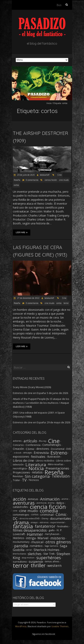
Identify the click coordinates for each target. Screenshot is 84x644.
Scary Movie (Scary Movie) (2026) (32, 387)
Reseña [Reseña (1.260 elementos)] (54, 472)
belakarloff (45, 175)
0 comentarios (32, 180)
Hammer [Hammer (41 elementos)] (35, 534)
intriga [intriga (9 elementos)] (31, 538)
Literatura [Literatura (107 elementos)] (36, 464)
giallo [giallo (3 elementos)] (52, 530)
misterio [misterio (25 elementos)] (58, 538)
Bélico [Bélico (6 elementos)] (60, 503)
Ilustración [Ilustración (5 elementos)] (54, 457)
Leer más (22, 232)
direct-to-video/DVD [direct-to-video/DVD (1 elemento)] (30, 518)
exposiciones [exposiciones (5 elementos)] (21, 457)
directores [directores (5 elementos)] (43, 449)
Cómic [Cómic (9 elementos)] (30, 449)
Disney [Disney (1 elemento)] (45, 518)
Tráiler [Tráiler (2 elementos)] (16, 480)
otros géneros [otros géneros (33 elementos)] (58, 542)
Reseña (17, 180)
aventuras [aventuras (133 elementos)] (24, 503)
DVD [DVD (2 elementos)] (69, 449)
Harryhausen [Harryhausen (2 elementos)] (52, 534)
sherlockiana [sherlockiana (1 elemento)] (19, 554)
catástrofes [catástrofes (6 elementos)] (20, 507)
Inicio (49, 103)
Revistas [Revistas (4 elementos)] (18, 476)
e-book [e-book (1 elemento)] (18, 453)
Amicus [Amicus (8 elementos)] (33, 499)
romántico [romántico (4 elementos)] (36, 546)
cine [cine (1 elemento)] (15, 511)
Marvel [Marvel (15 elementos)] (43, 538)
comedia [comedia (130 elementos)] (49, 511)
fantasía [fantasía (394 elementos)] (23, 526)
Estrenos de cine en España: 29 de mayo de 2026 (42, 422)
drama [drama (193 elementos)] (21, 522)
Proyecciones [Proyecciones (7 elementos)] (21, 472)
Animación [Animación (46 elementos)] (50, 499)
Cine (59, 175)
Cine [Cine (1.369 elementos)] (54, 441)
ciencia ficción (51, 180)
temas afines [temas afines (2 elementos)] (52, 561)
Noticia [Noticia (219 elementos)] (36, 468)
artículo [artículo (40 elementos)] (30, 441)
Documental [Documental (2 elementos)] (58, 449)
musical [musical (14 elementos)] (37, 542)
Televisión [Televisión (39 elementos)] (61, 476)
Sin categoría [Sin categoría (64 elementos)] (37, 476)
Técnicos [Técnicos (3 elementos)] (34, 480)
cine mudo (64, 180)
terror (66, 303)
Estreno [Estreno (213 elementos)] (59, 453)
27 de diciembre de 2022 (28, 298)
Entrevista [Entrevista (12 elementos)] (41, 453)
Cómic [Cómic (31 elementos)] (61, 514)
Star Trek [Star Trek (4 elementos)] (49, 554)
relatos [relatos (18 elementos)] (37, 472)
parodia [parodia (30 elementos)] (21, 546)
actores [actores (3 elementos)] (17, 441)
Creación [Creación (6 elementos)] (18, 449)
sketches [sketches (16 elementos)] (35, 554)
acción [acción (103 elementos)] (19, 499)
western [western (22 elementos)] (54, 565)
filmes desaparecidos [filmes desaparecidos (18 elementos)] (30, 530)
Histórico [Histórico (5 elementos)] (18, 538)
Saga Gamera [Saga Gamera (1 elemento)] (51, 546)
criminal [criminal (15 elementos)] (47, 514)
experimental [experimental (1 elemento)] (57, 522)
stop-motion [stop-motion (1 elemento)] (28, 558)
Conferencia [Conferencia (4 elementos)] (33, 445)
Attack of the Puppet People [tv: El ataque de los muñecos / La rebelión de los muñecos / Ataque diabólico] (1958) (41, 403)
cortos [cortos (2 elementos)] (35, 514)
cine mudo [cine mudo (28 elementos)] (29, 511)
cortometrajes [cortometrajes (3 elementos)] (21, 515)
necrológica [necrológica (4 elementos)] (20, 468)
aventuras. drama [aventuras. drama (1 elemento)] (45, 503)
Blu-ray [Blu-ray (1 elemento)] (43, 441)
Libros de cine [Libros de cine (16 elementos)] (23, 460)
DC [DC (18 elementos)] (15, 518)
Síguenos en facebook (44, 634)
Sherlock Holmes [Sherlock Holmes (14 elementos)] (46, 550)
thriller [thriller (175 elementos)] (38, 565)
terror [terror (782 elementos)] (21, 565)
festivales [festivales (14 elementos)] (38, 457)
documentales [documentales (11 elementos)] (61, 518)
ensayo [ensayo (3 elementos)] (28, 453)
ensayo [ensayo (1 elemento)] (34, 522)
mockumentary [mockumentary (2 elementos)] (21, 542)
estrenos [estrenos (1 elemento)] (44, 522)
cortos (16, 185)
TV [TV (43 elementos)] (24, 480)
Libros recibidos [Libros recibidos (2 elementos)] (45, 461)
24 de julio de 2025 (26, 175)
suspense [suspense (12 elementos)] (36, 561)
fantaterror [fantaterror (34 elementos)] (45, 526)
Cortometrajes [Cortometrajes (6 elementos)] (52, 445)
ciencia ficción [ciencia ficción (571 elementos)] (48, 507)
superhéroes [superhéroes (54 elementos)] (49, 558)
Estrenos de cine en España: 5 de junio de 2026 (40, 393)
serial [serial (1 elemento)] (29, 550)
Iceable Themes (60, 626)
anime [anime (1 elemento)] (65, 499)
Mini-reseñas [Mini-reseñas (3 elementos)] (56, 464)
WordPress (21, 626)
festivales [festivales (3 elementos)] (63, 526)
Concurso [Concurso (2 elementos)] (18, 445)
